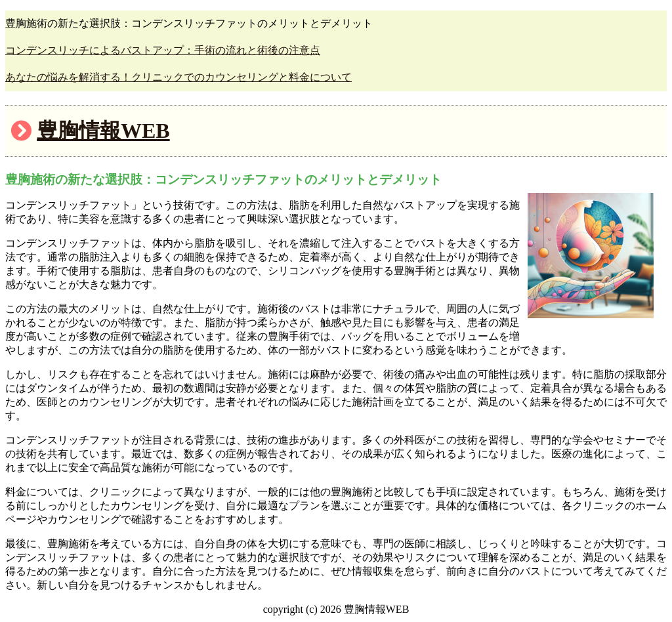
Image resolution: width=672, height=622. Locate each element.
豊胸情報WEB (103, 131)
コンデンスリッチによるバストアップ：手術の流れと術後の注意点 (163, 50)
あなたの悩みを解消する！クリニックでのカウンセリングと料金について (178, 77)
